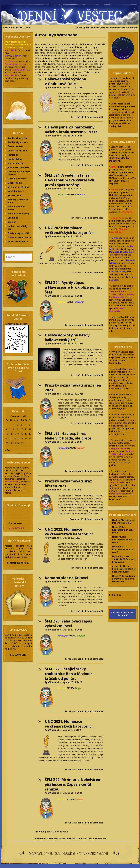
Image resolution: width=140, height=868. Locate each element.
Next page (62, 832)
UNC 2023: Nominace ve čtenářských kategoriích (69, 230)
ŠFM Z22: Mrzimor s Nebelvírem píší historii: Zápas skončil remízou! (73, 784)
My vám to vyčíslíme (18, 187)
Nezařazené (14, 195)
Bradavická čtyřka (17, 138)
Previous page (43, 832)
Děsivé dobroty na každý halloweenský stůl (67, 337)
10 (82, 519)
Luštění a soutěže (17, 179)
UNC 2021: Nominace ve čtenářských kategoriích (69, 724)
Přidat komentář (94, 117)
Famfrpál (13, 155)
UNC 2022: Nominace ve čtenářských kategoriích (69, 532)
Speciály (12, 222)
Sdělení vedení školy (18, 214)
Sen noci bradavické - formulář (123, 614)
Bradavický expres (18, 142)
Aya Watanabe (53, 87)
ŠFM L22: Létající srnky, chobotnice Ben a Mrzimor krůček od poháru (68, 674)
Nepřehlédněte (16, 191)
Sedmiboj (13, 218)
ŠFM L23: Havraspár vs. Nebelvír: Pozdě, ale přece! (69, 436)
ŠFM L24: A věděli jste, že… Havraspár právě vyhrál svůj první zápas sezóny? (70, 180)
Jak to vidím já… (16, 163)
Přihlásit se (115, 595)
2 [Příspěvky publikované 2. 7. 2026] (18, 425)
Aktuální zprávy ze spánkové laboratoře (124, 579)
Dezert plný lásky (122, 523)
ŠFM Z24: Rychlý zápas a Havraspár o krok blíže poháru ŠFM (74, 287)
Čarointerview (15, 146)
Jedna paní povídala (18, 167)
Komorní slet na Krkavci (66, 578)
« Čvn (7, 450)
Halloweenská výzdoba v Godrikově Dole (65, 81)
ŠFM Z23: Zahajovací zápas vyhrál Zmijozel (68, 623)
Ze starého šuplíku (18, 242)
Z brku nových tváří (18, 233)
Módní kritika (15, 183)
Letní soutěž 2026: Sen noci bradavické (124, 559)
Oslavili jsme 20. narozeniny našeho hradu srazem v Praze (71, 129)
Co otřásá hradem (17, 151)
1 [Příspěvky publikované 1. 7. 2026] (14, 425)
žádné (80, 325)
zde (111, 331)
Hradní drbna (15, 159)
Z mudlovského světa (19, 237)
